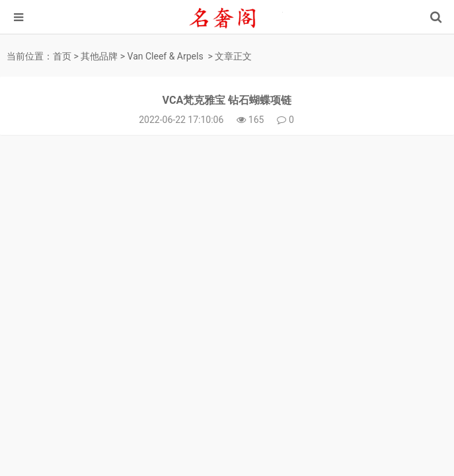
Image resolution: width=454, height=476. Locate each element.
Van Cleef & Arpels (166, 56)
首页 (62, 56)
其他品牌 (99, 56)
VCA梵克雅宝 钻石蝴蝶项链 (227, 100)
